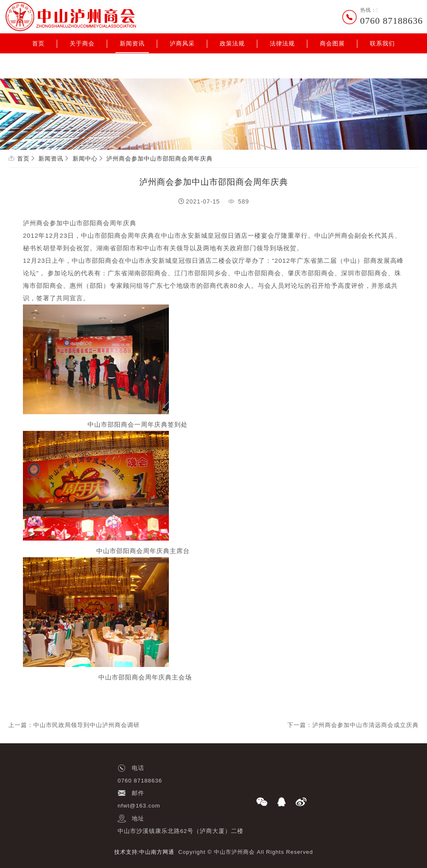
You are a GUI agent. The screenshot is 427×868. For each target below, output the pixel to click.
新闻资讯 (132, 43)
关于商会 (82, 43)
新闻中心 (85, 159)
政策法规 (232, 43)
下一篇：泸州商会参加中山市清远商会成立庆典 (353, 725)
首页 (38, 43)
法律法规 (282, 43)
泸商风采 (182, 43)
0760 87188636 (392, 21)
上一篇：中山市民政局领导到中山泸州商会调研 (74, 725)
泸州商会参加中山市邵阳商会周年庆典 (159, 159)
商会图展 (332, 43)
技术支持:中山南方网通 (144, 852)
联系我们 (382, 43)
